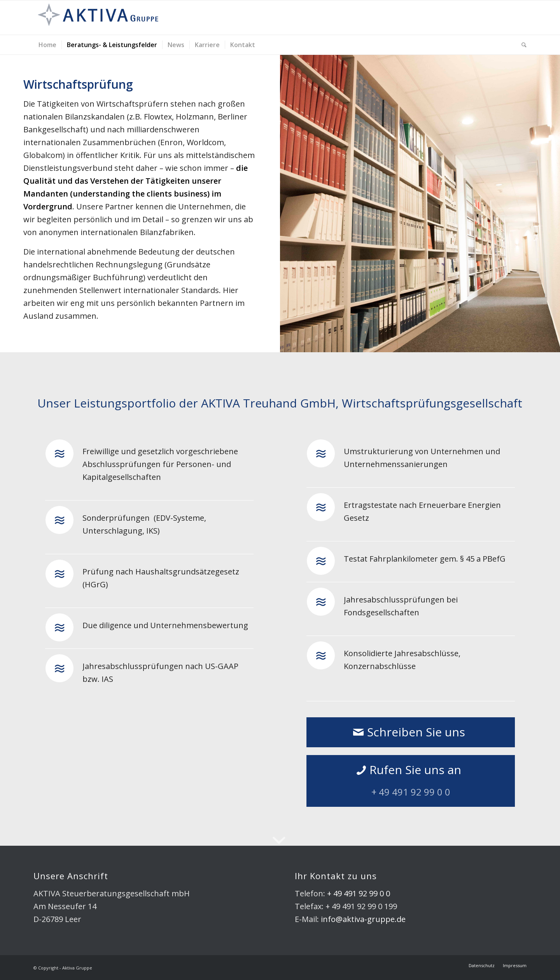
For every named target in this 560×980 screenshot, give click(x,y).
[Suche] (521, 45)
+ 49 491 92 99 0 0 (359, 893)
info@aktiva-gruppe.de (363, 919)
